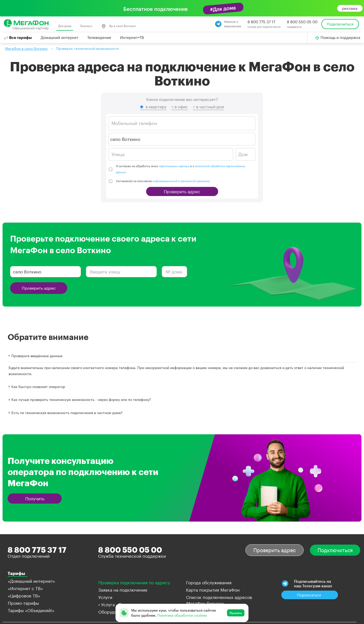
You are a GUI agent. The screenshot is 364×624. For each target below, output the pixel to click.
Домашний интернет (60, 37)
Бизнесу (86, 26)
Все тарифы (18, 37)
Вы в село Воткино (119, 26)
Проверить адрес (182, 191)
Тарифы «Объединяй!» (31, 610)
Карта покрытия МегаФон (213, 590)
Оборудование (114, 612)
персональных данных (174, 166)
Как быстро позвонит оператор (36, 387)
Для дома (65, 26)
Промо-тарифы (23, 603)
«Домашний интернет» (31, 581)
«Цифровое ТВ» (24, 596)
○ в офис (180, 107)
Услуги (105, 597)
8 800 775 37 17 (261, 22)
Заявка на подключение (123, 590)
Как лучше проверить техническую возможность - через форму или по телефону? (79, 400)
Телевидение (99, 37)
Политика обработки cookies (182, 615)
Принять (236, 613)
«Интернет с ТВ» (25, 588)
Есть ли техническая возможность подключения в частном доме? (65, 412)
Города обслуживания (209, 583)
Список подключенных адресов (219, 597)
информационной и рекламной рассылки (181, 181)
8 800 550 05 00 (302, 22)
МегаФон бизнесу (205, 603)
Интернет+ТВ (132, 37)
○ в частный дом (209, 107)
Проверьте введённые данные (35, 356)
